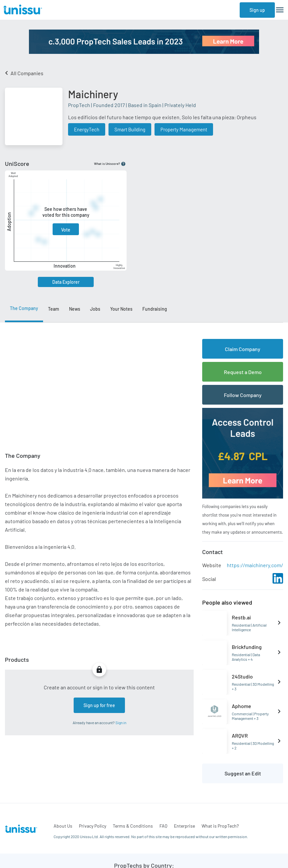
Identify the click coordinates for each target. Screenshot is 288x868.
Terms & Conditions (133, 826)
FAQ (163, 826)
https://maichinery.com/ (255, 565)
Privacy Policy (93, 826)
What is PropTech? (220, 826)
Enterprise (184, 826)
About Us (63, 826)
